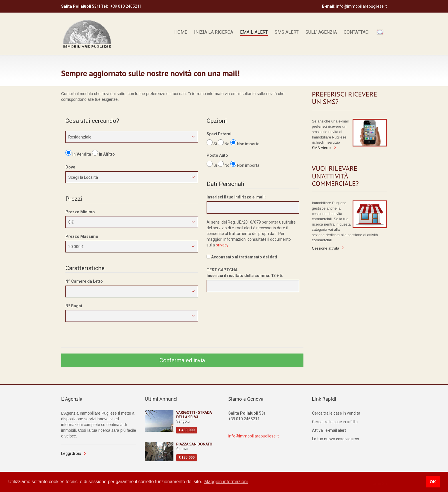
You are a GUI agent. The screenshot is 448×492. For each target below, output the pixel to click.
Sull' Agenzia (321, 32)
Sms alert (287, 32)
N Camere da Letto (84, 281)
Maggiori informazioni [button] (226, 482)
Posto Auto (217, 155)
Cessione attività (326, 248)
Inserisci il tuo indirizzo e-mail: (236, 197)
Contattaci (357, 32)
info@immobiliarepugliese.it (254, 436)
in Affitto (107, 154)
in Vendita (82, 154)
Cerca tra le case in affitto (335, 422)
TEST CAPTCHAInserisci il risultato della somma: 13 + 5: (245, 273)
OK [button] (433, 482)
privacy (222, 245)
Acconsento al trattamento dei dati (242, 257)
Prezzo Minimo (80, 212)
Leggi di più (71, 453)
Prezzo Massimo (82, 236)
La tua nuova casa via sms (336, 439)
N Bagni (74, 306)
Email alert (254, 32)
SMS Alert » (322, 148)
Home (181, 32)
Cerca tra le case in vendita (336, 413)
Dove (70, 167)
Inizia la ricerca (214, 32)
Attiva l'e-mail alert (329, 430)
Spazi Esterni (219, 134)
